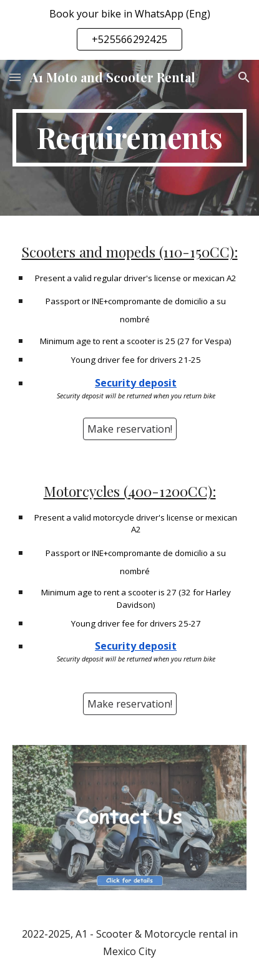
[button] (15, 77)
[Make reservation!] (130, 429)
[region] (129, 30)
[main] (129, 138)
